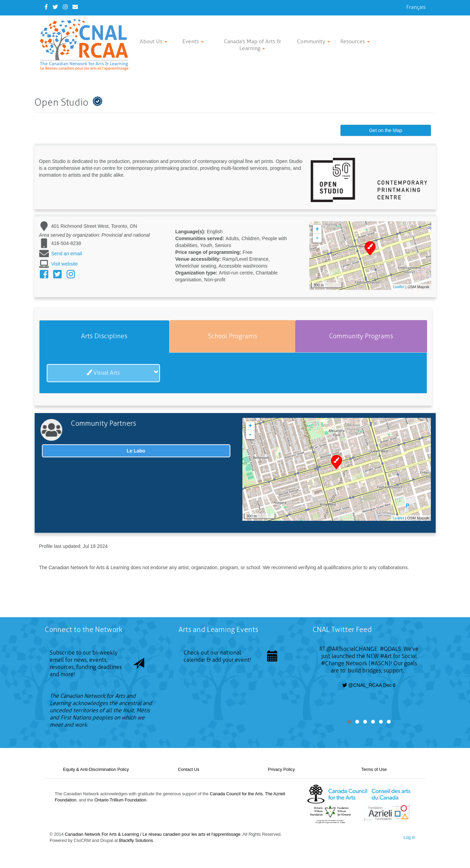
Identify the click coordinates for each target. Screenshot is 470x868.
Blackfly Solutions (136, 841)
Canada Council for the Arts (236, 794)
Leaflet (399, 287)
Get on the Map (386, 130)
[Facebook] (46, 7)
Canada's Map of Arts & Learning (252, 45)
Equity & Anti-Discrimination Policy (96, 770)
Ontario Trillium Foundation (120, 800)
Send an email (67, 254)
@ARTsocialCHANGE (352, 649)
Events (193, 41)
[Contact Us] (75, 7)
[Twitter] (55, 7)
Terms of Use (374, 770)
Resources (355, 41)
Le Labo (136, 451)
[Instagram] (65, 7)
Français (416, 7)
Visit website (65, 264)
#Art (386, 656)
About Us (153, 41)
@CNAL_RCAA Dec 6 (369, 685)
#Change (333, 663)
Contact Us (188, 770)
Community (313, 41)
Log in (409, 837)
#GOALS (390, 649)
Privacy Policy (281, 770)
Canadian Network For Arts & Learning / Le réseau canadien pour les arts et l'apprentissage (153, 834)
